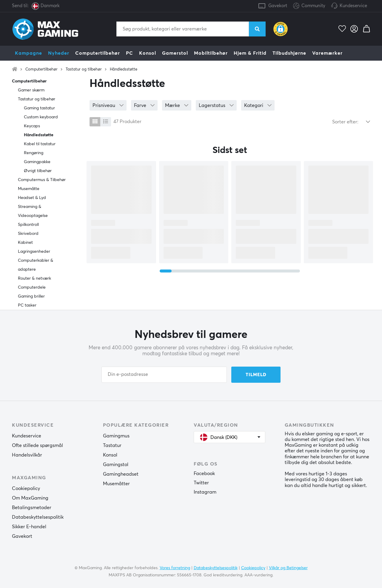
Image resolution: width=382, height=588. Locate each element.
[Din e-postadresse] (164, 375)
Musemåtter (116, 484)
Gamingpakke (37, 162)
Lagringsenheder (34, 252)
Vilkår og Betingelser (288, 568)
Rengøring (34, 153)
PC (130, 53)
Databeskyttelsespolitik (38, 517)
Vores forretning (175, 568)
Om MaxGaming (30, 498)
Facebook (204, 474)
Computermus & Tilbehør (42, 180)
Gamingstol (116, 465)
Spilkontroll (28, 225)
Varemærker (327, 53)
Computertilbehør (98, 53)
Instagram (205, 492)
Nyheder (59, 53)
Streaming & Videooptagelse (33, 211)
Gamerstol (175, 53)
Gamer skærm (31, 90)
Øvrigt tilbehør (38, 171)
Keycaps (32, 126)
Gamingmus (116, 436)
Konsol (148, 53)
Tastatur (112, 445)
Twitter (201, 483)
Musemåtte (29, 189)
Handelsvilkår (27, 455)
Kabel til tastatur (40, 144)
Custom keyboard (41, 117)
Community (309, 6)
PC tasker (27, 305)
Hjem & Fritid (250, 53)
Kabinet (25, 243)
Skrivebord (28, 234)
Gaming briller (31, 296)
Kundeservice (353, 6)
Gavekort (278, 6)
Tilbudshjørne (289, 53)
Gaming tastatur (39, 108)
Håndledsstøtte (124, 69)
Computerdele (32, 287)
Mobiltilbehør (211, 53)
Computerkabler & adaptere (36, 265)
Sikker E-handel (29, 527)
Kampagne (29, 53)
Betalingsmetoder (32, 508)
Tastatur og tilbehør (84, 69)
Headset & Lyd (32, 198)
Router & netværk (34, 278)
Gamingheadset (121, 474)
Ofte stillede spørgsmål (37, 445)
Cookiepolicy (26, 489)
